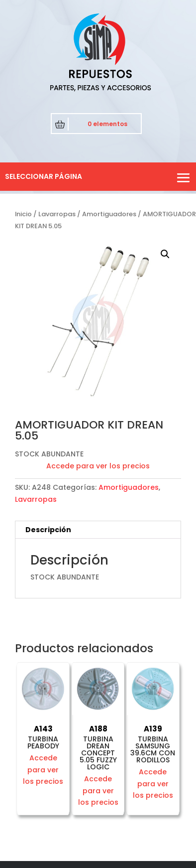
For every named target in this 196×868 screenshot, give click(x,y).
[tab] (98, 530)
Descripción (48, 530)
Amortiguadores (109, 214)
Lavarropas (57, 214)
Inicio (23, 214)
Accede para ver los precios (98, 466)
